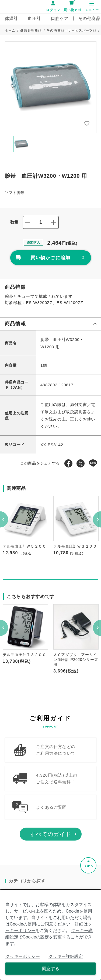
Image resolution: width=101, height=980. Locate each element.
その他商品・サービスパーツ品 (72, 30)
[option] (51, 87)
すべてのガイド (51, 841)
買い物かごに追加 (43, 257)
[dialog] (50, 935)
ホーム (10, 30)
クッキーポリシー (23, 956)
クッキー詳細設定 (66, 956)
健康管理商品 (31, 30)
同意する (51, 969)
